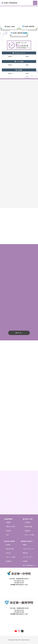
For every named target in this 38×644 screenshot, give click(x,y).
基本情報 (8, 531)
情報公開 (25, 553)
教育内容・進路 (28, 527)
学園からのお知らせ (28, 541)
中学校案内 (28, 522)
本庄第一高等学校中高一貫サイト (10, 3)
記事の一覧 (18, 333)
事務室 (25, 545)
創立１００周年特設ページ (29, 565)
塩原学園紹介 (9, 519)
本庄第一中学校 (28, 519)
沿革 (7, 535)
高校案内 (8, 545)
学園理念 (8, 522)
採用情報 (25, 561)
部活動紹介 (28, 531)
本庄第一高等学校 (10, 541)
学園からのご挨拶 (11, 527)
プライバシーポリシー (28, 557)
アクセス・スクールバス (28, 549)
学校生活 (8, 553)
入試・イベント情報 (29, 535)
